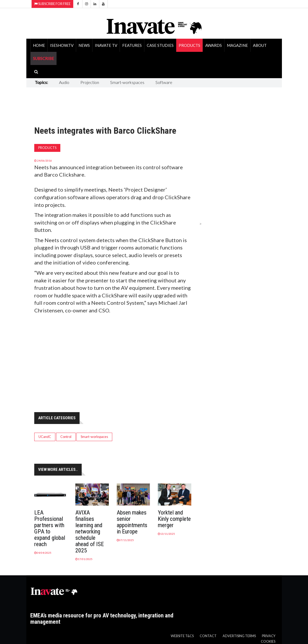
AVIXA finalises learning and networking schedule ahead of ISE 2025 (90, 531)
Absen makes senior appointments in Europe (132, 522)
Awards (214, 45)
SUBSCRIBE (43, 58)
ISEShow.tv (62, 45)
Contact (208, 636)
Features (132, 45)
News (84, 45)
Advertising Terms (239, 636)
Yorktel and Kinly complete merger (174, 519)
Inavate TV (106, 45)
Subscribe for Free (52, 4)
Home (39, 45)
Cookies (268, 641)
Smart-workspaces (127, 82)
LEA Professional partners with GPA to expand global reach (50, 528)
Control (66, 437)
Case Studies (160, 45)
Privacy (269, 636)
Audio (64, 82)
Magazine (237, 45)
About (260, 45)
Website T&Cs (182, 636)
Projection (90, 82)
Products (189, 45)
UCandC (45, 437)
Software (164, 82)
